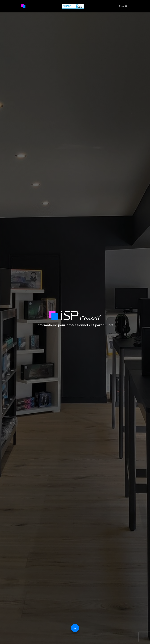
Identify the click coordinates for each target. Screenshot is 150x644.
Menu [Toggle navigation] (123, 6)
